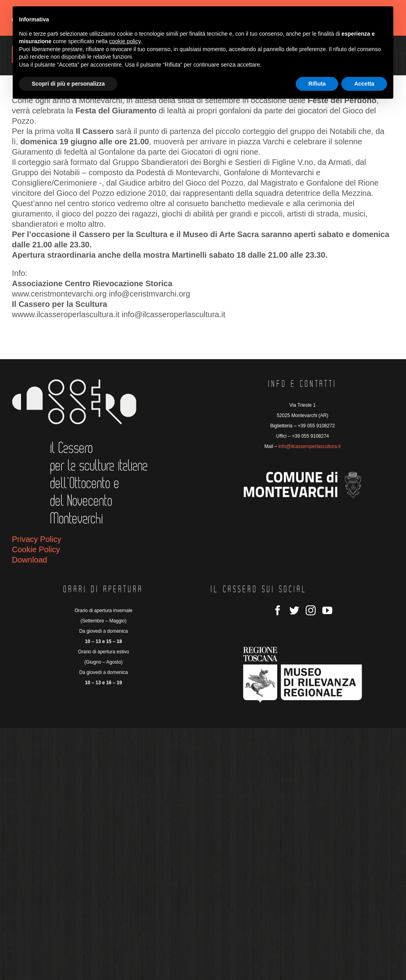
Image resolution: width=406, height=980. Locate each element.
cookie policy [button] (125, 41)
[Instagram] (311, 610)
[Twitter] (294, 610)
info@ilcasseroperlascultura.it (309, 446)
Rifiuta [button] (317, 84)
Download (30, 560)
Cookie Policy (36, 549)
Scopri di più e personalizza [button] (68, 84)
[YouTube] (327, 610)
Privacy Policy (36, 539)
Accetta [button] (364, 84)
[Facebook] (278, 610)
